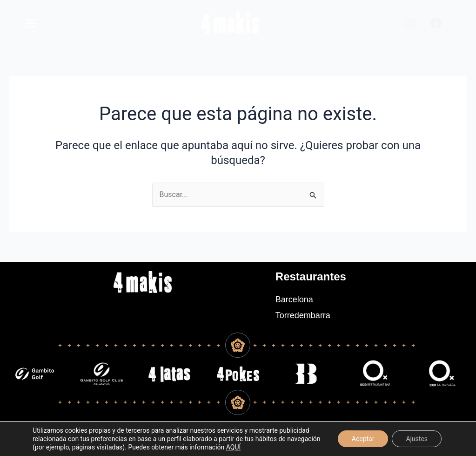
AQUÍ (234, 447)
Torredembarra (303, 315)
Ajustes (417, 439)
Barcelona (294, 299)
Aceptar (363, 439)
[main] (31, 23)
